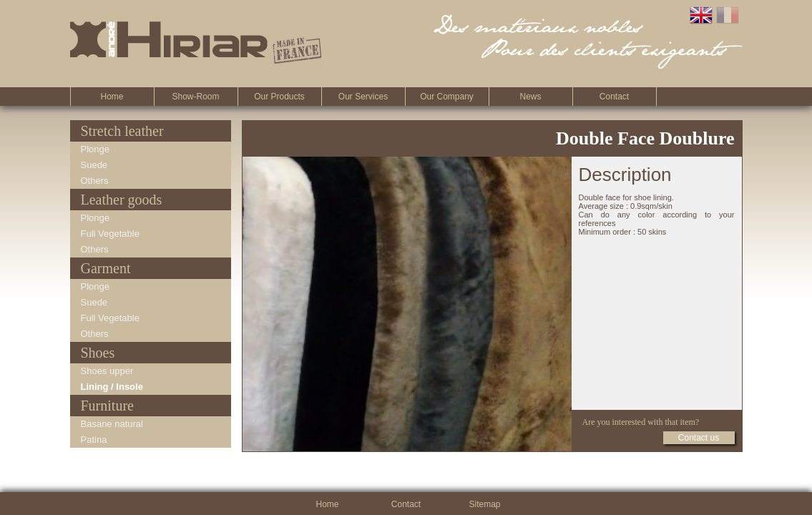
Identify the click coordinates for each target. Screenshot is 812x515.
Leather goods (122, 200)
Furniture (107, 406)
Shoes (98, 353)
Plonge (95, 149)
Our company (447, 97)
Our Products (279, 97)
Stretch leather (122, 131)
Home (112, 97)
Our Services (363, 97)
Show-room (195, 97)
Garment (106, 268)
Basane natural (112, 424)
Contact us (699, 438)
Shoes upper (107, 371)
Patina (94, 440)
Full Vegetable (110, 234)
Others (95, 181)
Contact (614, 97)
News (530, 97)
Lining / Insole (112, 387)
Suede (94, 165)
